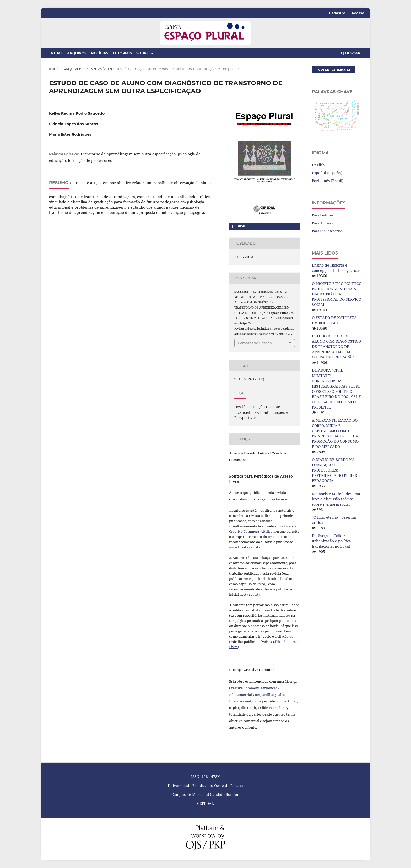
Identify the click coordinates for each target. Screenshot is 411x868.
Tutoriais (122, 53)
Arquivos (77, 53)
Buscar (351, 53)
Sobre (143, 53)
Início (55, 69)
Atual (57, 53)
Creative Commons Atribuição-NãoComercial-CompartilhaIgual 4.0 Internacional (258, 695)
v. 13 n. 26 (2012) (99, 69)
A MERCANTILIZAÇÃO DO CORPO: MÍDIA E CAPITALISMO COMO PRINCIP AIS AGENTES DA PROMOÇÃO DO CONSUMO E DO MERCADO (335, 433)
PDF (241, 226)
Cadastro (337, 13)
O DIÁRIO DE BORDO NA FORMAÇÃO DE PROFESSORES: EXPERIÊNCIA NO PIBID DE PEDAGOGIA (336, 470)
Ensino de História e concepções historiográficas (336, 268)
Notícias (100, 53)
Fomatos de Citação (255, 343)
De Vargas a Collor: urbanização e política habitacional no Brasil (331, 541)
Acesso (358, 13)
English (318, 165)
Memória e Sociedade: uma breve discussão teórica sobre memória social (336, 499)
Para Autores (322, 223)
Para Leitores (323, 215)
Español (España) (327, 173)
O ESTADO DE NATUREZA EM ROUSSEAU (334, 320)
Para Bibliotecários (327, 231)
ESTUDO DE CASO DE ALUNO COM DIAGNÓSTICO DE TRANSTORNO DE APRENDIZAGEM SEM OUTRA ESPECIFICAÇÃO (336, 346)
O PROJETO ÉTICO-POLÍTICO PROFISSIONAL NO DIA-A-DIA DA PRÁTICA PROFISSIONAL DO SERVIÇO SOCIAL (337, 294)
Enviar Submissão (334, 70)
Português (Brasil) (328, 181)
